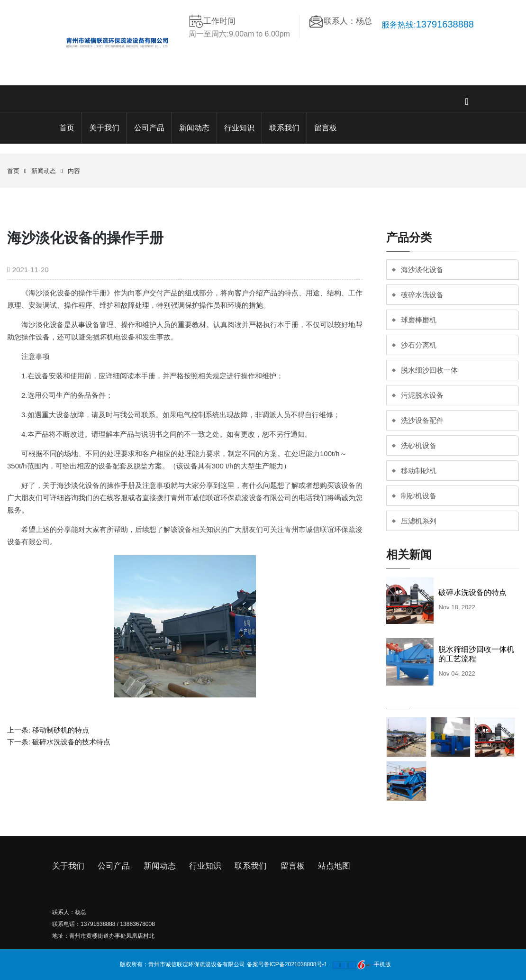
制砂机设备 (419, 496)
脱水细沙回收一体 (429, 370)
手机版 (382, 964)
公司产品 (149, 128)
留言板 (326, 128)
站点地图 (334, 866)
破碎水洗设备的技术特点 (71, 742)
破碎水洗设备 (422, 295)
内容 (74, 171)
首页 (67, 128)
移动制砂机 (419, 471)
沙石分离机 (419, 345)
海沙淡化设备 (422, 270)
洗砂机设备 (419, 445)
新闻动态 (194, 128)
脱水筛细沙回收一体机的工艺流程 (476, 654)
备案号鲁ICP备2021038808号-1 (287, 964)
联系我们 (284, 128)
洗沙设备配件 (422, 420)
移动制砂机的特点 (61, 730)
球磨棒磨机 (419, 320)
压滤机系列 (419, 521)
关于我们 (104, 128)
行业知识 (239, 128)
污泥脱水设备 (422, 395)
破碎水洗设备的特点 (472, 592)
